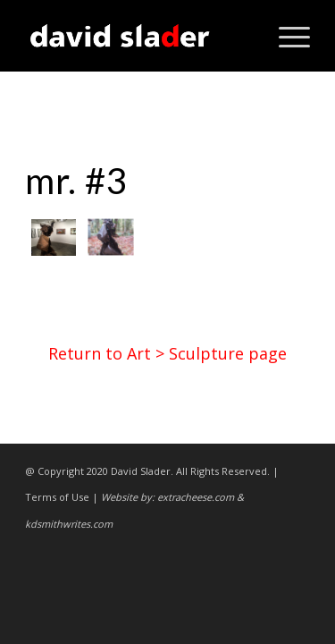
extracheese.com (196, 497)
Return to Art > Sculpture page (167, 353)
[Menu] (285, 36)
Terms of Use (57, 497)
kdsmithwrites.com (69, 524)
